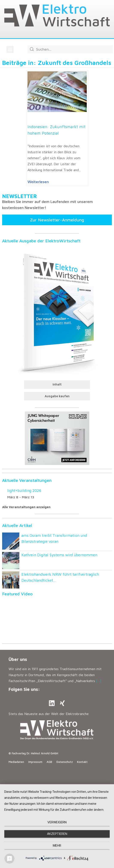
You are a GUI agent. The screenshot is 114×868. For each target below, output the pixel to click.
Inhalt (57, 384)
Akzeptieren (57, 834)
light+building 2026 (24, 491)
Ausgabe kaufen (57, 396)
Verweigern (57, 822)
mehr (57, 846)
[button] (10, 49)
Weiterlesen (38, 182)
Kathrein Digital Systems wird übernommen (59, 555)
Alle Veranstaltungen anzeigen (26, 507)
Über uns (18, 659)
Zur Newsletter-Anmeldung (57, 220)
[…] (99, 681)
